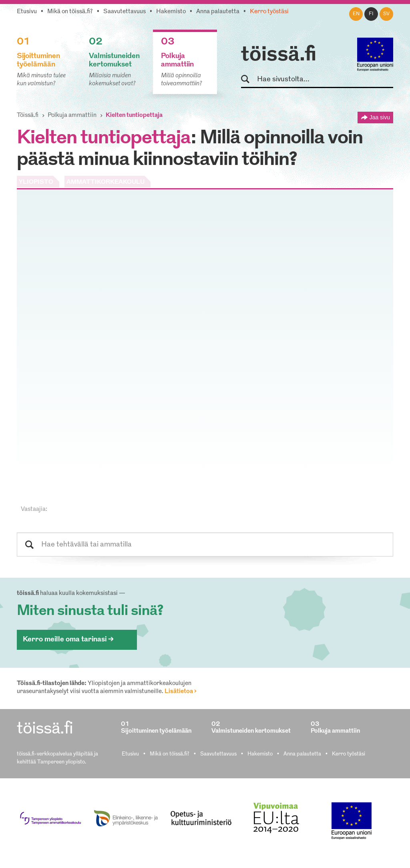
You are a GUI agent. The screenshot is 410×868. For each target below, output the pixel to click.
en (356, 14)
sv (386, 14)
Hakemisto (171, 12)
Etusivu (27, 12)
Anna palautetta (218, 12)
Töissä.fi (28, 116)
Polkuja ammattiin (72, 116)
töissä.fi (279, 55)
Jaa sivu (380, 117)
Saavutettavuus (125, 12)
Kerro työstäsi (269, 12)
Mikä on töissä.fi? (70, 12)
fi (371, 14)
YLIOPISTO (36, 182)
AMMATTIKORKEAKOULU (106, 182)
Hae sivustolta (249, 79)
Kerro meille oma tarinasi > (68, 640)
